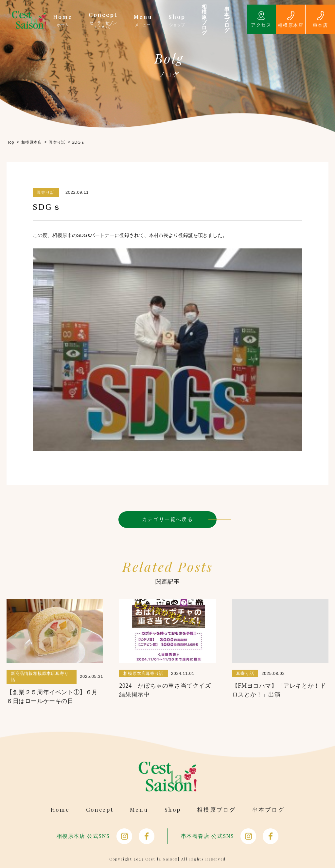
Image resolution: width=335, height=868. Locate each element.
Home (60, 810)
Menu (139, 810)
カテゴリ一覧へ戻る (168, 519)
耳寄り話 (46, 192)
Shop (173, 810)
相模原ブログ (216, 810)
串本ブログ (268, 810)
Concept (100, 810)
